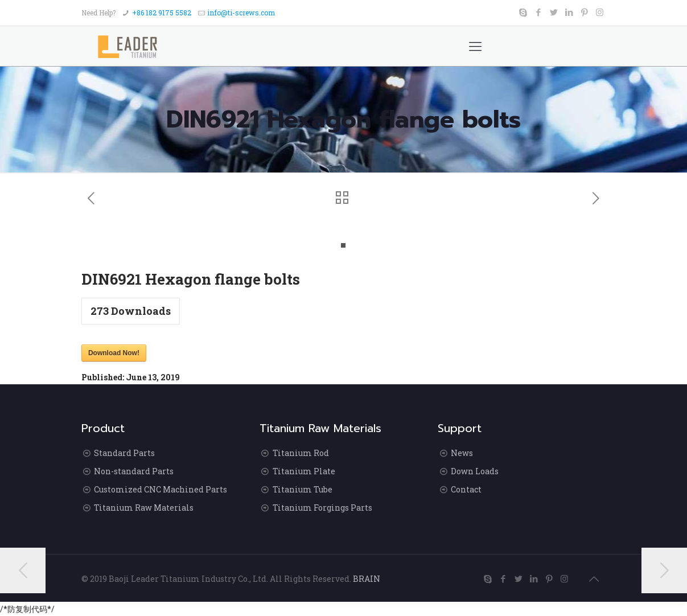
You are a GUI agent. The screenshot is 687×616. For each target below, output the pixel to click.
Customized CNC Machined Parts (161, 489)
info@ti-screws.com (241, 13)
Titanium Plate (304, 471)
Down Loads (475, 471)
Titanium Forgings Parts (322, 508)
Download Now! (114, 353)
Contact (466, 489)
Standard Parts (124, 453)
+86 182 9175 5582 (162, 13)
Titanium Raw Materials (144, 508)
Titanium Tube (303, 489)
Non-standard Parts (134, 471)
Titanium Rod (301, 453)
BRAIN (367, 579)
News (462, 453)
